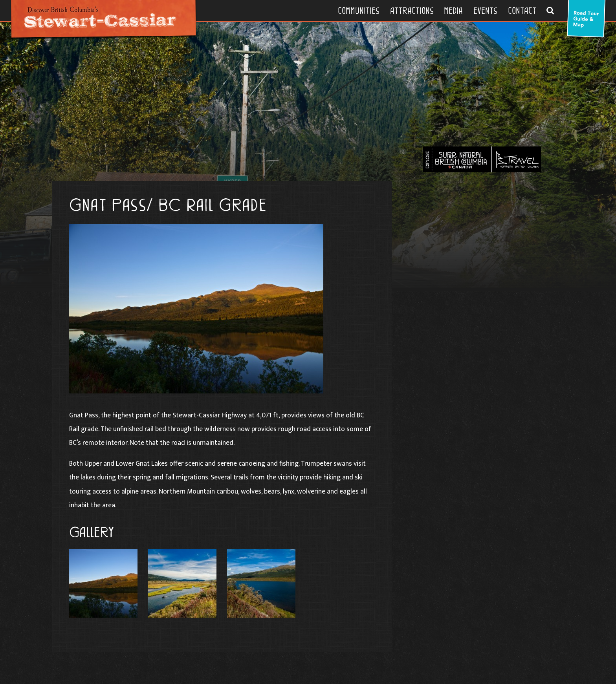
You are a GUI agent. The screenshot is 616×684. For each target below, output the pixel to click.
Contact (522, 11)
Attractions (412, 11)
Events (485, 11)
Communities (359, 11)
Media (453, 11)
